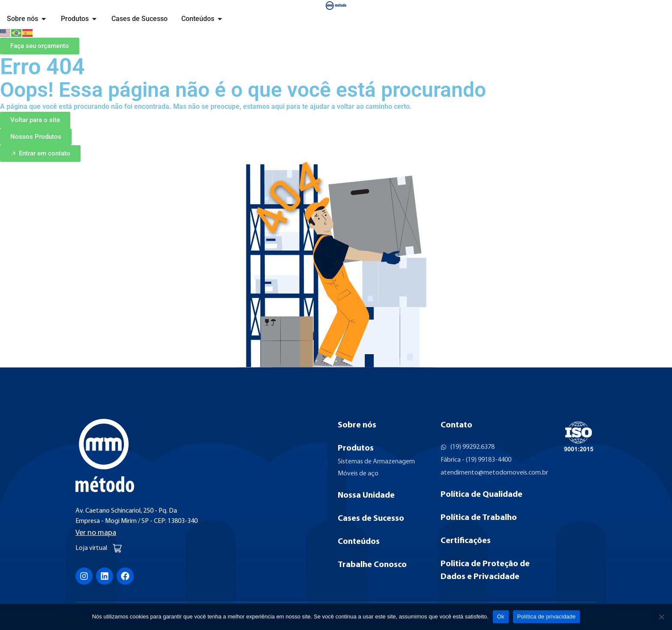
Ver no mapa (96, 533)
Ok (501, 617)
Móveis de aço (358, 474)
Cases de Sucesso (371, 519)
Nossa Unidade (366, 496)
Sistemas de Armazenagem (376, 462)
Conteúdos (359, 542)
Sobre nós (357, 425)
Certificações (466, 541)
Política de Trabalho (479, 518)
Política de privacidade (547, 617)
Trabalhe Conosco (372, 565)
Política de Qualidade (481, 495)
